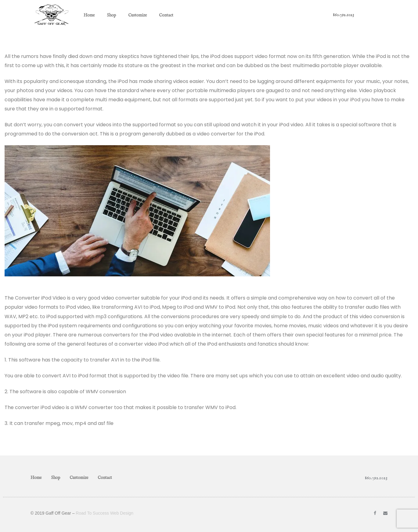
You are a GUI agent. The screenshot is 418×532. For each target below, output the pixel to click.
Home (89, 15)
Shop (111, 15)
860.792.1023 (343, 15)
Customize (137, 15)
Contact (166, 15)
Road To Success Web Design (105, 513)
